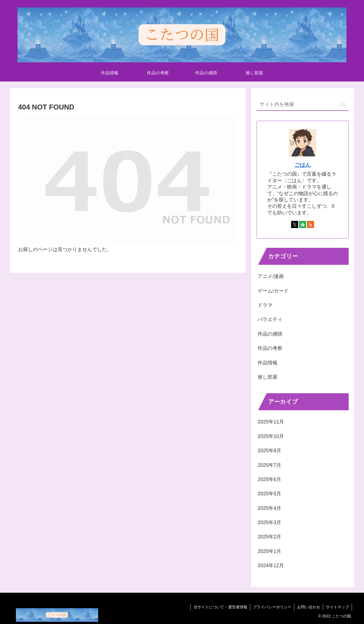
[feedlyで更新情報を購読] (303, 224)
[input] (303, 105)
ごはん (303, 165)
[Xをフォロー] (295, 224)
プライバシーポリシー (272, 607)
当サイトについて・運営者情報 (220, 607)
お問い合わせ (309, 607)
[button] (343, 104)
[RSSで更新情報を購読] (311, 224)
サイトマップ (337, 607)
